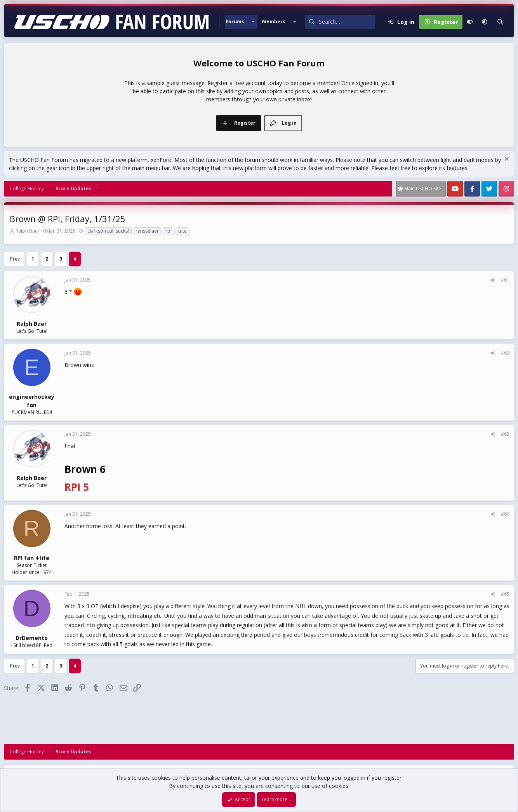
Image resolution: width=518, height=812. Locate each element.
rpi (169, 231)
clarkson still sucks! (108, 231)
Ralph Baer (28, 231)
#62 (505, 353)
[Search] (347, 22)
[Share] (493, 280)
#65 (505, 594)
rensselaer (147, 231)
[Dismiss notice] (506, 160)
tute (183, 231)
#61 (505, 280)
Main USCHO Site (423, 189)
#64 (505, 514)
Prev (15, 259)
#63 (505, 434)
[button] (253, 22)
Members (274, 22)
